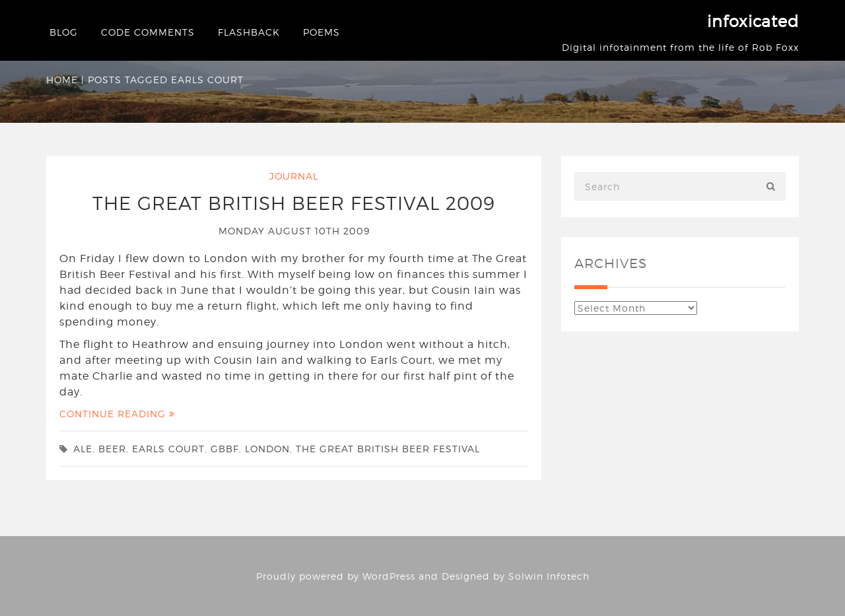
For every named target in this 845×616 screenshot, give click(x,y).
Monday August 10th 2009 (294, 231)
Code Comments (148, 32)
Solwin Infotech (549, 576)
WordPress (389, 576)
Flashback (249, 32)
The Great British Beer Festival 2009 (294, 203)
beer (112, 449)
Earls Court (168, 449)
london (267, 449)
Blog (64, 32)
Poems (321, 32)
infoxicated (753, 21)
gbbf (225, 449)
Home (62, 80)
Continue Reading (117, 414)
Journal (294, 176)
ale (83, 449)
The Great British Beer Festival (388, 449)
